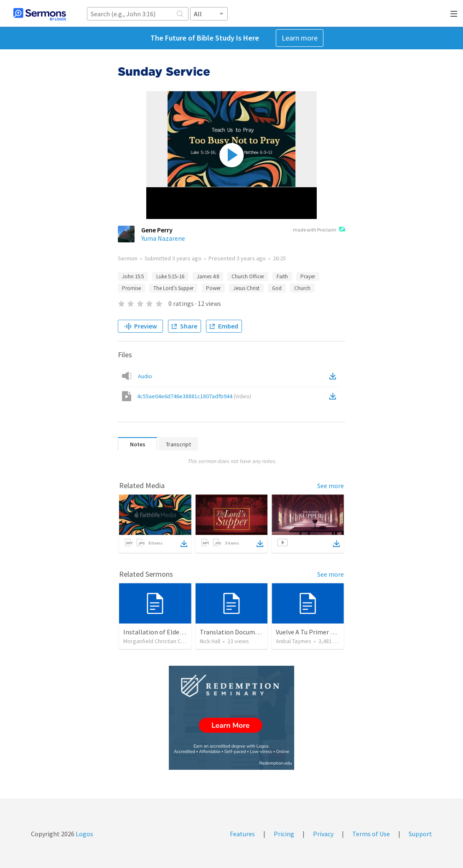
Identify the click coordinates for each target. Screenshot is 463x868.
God (277, 288)
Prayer (308, 276)
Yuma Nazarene (163, 238)
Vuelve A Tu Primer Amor (311, 632)
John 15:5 (133, 276)
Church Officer (248, 276)
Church (302, 288)
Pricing (284, 834)
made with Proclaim (319, 230)
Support (420, 834)
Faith (282, 276)
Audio (145, 376)
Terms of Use (371, 834)
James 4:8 (208, 276)
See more (331, 486)
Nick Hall (210, 641)
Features (242, 834)
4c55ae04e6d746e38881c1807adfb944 (194, 396)
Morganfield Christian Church (159, 641)
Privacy (323, 834)
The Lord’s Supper (173, 288)
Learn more (300, 38)
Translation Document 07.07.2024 (248, 632)
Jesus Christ (246, 288)
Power (213, 288)
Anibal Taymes (294, 641)
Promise (131, 288)
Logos (84, 834)
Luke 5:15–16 (170, 276)
